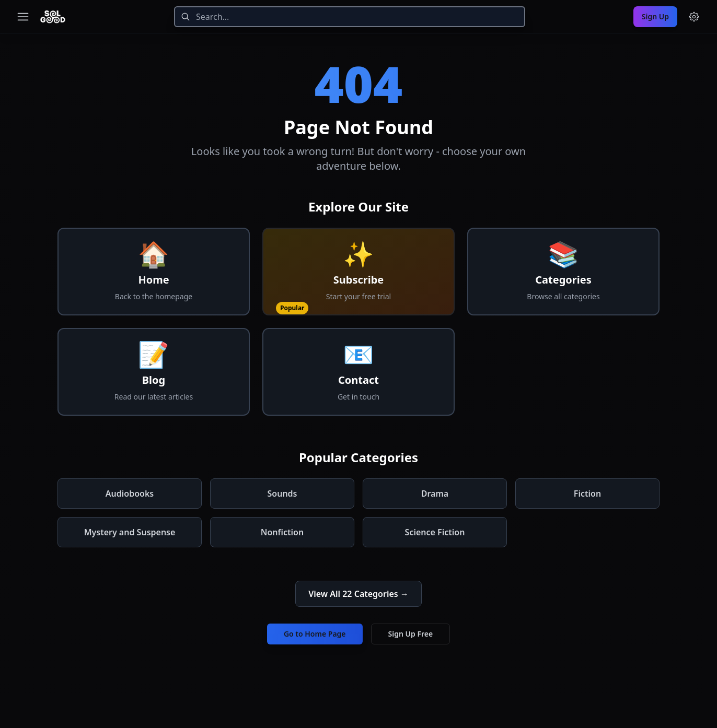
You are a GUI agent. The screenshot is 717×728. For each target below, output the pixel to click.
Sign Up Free (411, 634)
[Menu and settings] (694, 17)
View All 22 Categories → (358, 594)
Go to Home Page (315, 634)
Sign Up (655, 16)
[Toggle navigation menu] (23, 17)
